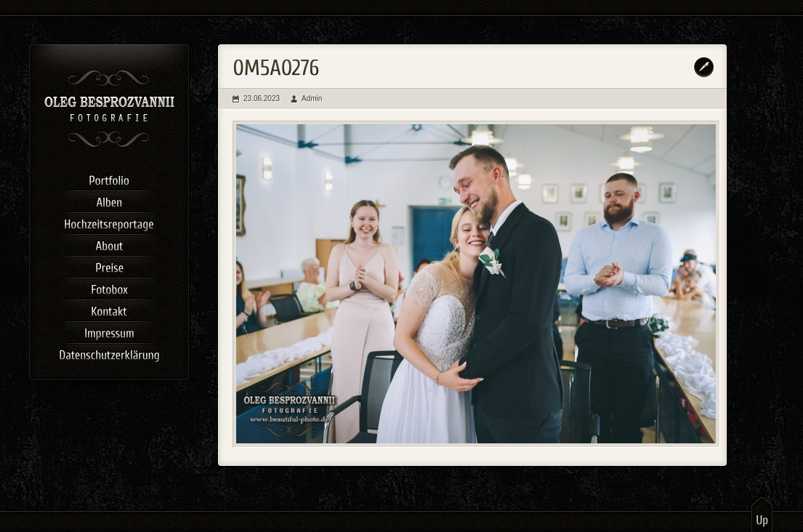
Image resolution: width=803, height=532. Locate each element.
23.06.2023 (262, 98)
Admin (312, 98)
